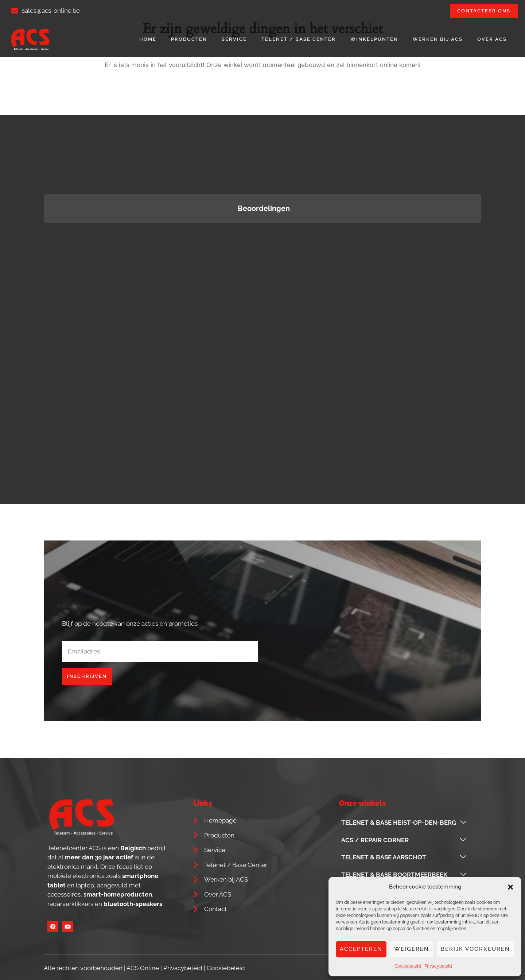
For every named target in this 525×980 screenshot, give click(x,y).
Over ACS (492, 39)
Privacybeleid (438, 966)
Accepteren (361, 949)
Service (234, 39)
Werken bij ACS (438, 39)
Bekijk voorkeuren (475, 949)
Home (148, 39)
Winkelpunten (374, 39)
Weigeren (412, 949)
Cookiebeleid (408, 966)
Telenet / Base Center (299, 39)
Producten (189, 39)
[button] (510, 887)
